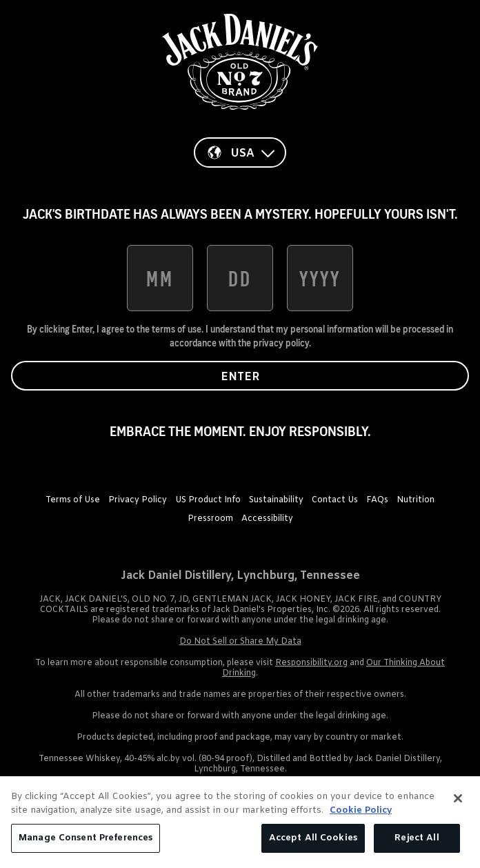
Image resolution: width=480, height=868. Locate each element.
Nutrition (416, 500)
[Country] (240, 152)
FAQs (377, 500)
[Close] (458, 798)
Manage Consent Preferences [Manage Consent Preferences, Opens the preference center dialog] (86, 838)
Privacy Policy (138, 500)
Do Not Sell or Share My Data (240, 642)
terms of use (177, 329)
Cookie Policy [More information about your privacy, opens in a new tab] (361, 810)
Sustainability (276, 500)
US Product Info (208, 500)
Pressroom (210, 519)
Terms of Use (73, 500)
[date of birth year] (320, 278)
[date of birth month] (160, 278)
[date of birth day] (240, 278)
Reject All (417, 838)
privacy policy (281, 343)
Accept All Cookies (313, 838)
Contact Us (335, 500)
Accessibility (267, 519)
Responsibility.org (311, 663)
